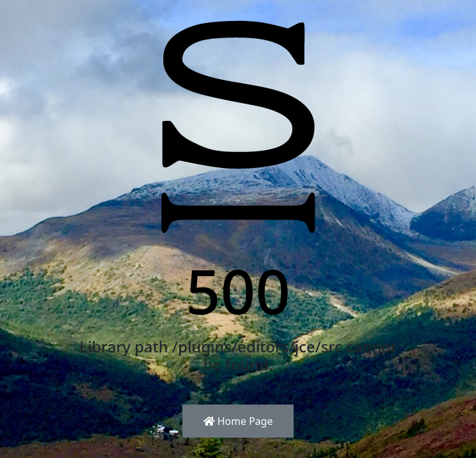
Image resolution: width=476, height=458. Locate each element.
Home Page (238, 421)
